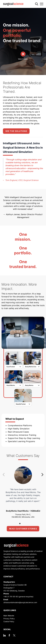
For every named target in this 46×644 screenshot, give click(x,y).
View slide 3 (26, 524)
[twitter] (14, 635)
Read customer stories (23, 529)
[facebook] (9, 635)
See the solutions (16, 131)
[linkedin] (4, 635)
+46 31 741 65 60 (11, 597)
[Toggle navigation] (42, 4)
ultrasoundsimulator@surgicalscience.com (20, 602)
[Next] (42, 475)
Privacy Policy (9, 619)
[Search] (37, 4)
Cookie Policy (9, 621)
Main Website (9, 616)
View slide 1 (20, 524)
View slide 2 (23, 524)
